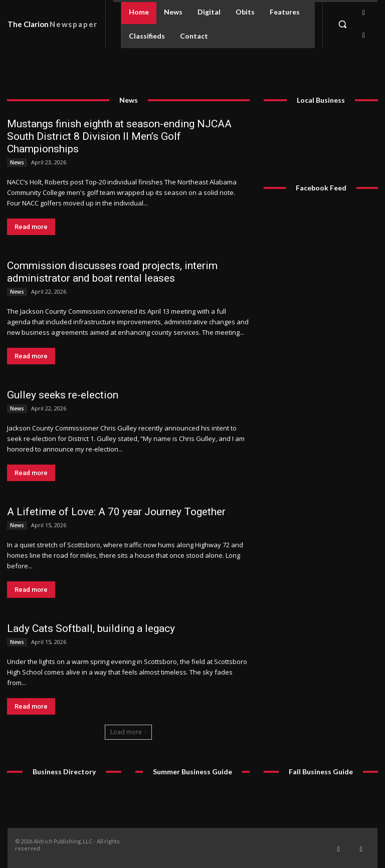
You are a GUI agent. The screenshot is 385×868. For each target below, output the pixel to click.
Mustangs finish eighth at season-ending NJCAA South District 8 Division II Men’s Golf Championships (119, 136)
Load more (128, 732)
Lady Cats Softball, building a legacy (91, 628)
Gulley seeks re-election (63, 395)
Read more (31, 227)
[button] (342, 24)
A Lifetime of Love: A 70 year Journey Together (116, 512)
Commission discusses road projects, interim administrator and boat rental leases (112, 272)
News (17, 162)
